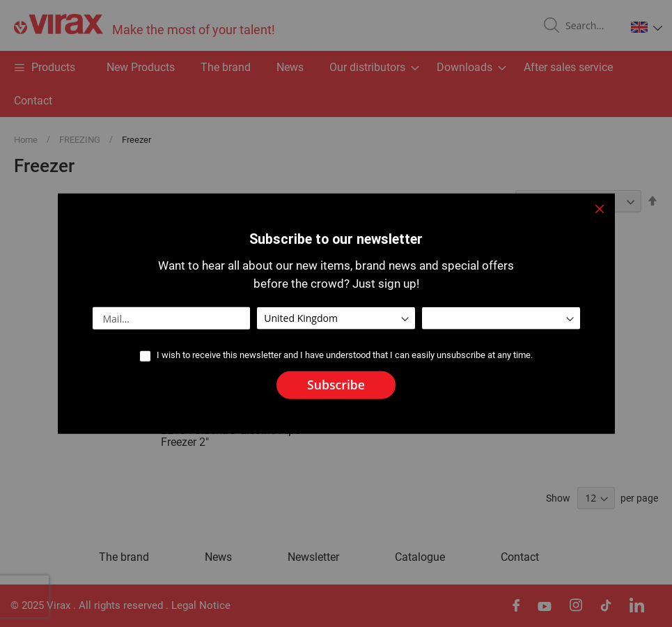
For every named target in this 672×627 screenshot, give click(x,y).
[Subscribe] (336, 385)
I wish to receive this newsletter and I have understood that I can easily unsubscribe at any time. (345, 355)
